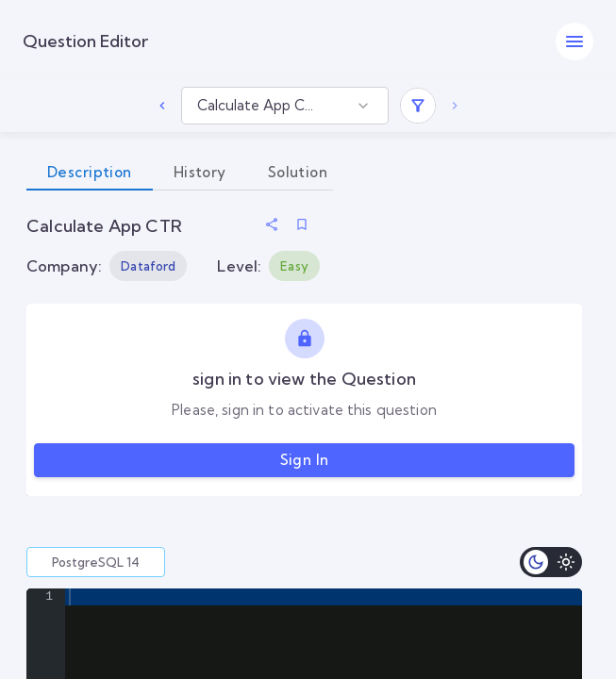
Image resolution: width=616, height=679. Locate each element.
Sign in (304, 460)
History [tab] (200, 173)
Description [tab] (90, 173)
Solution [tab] (298, 173)
